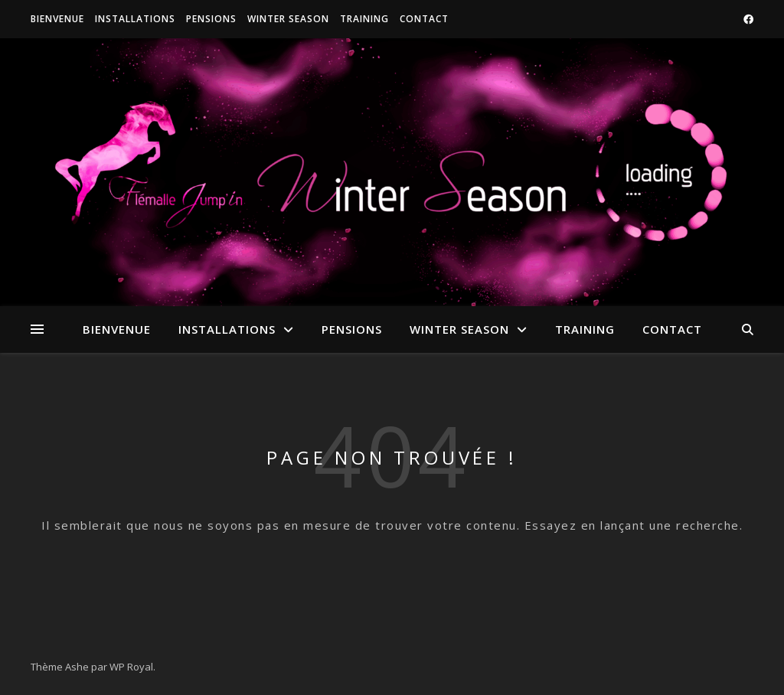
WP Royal (131, 667)
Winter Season (288, 19)
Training (364, 19)
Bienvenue (57, 19)
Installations (135, 19)
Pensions (211, 19)
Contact (424, 19)
